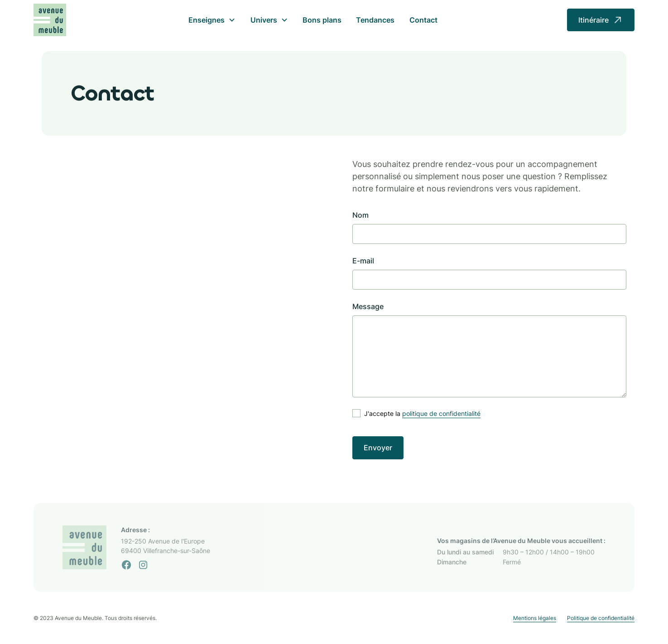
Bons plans (322, 20)
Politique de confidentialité (601, 618)
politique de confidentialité (441, 413)
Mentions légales (535, 618)
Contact (423, 20)
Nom (360, 215)
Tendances (375, 20)
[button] (212, 20)
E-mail (363, 261)
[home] (50, 20)
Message (368, 306)
